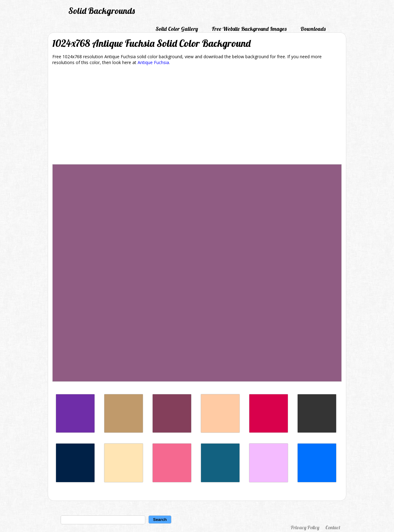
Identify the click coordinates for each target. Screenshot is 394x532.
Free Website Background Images (249, 29)
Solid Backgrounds (102, 11)
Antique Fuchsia (153, 62)
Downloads (313, 29)
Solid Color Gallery (177, 29)
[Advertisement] (197, 116)
